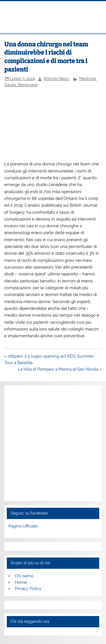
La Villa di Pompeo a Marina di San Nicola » (60, 369)
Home (21, 582)
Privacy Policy (28, 589)
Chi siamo (24, 576)
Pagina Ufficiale (23, 526)
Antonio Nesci (57, 79)
